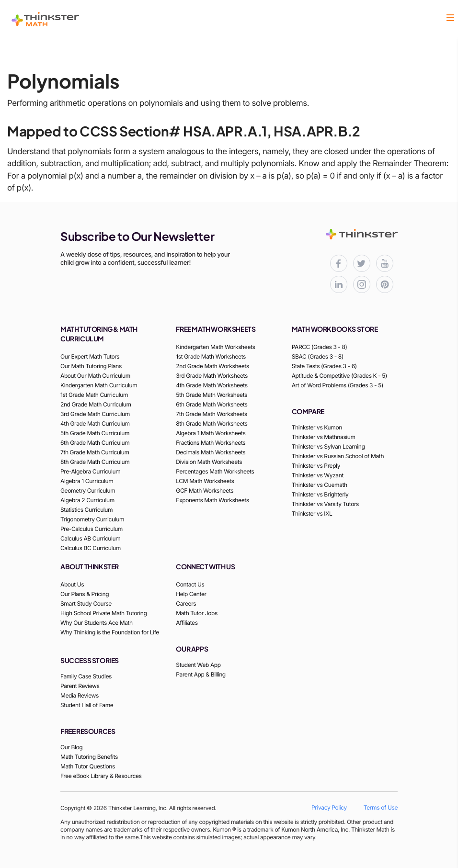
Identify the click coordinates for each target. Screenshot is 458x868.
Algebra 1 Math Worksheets (211, 433)
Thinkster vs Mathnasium (324, 437)
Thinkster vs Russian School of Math (338, 456)
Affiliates (187, 623)
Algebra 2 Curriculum (87, 500)
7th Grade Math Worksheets (211, 414)
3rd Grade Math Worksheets (212, 376)
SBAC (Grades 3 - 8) (318, 356)
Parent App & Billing (201, 674)
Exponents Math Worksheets (212, 500)
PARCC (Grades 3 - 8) (320, 347)
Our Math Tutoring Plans (91, 366)
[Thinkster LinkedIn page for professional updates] (339, 284)
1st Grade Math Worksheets (211, 356)
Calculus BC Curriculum (91, 548)
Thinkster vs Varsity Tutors (325, 504)
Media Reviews (80, 695)
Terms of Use (381, 807)
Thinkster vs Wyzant (318, 475)
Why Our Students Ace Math (97, 623)
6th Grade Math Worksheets (212, 404)
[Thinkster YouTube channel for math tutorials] (385, 263)
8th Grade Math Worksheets (212, 423)
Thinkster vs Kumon (317, 427)
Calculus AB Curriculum (90, 538)
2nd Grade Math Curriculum (96, 404)
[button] (450, 19)
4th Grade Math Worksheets (212, 385)
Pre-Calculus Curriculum (92, 529)
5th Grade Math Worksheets (212, 395)
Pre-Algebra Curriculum (90, 471)
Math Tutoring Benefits (89, 757)
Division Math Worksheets (209, 462)
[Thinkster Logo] (45, 19)
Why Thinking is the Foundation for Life (110, 632)
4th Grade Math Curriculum (95, 423)
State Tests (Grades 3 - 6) (324, 366)
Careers (186, 603)
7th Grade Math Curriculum (95, 452)
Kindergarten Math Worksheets (215, 347)
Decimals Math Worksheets (211, 452)
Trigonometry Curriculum (92, 519)
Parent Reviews (80, 686)
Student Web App (198, 665)
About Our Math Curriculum (95, 376)
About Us (72, 584)
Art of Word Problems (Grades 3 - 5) (338, 385)
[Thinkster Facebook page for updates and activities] (339, 263)
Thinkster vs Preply (316, 466)
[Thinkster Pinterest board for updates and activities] (385, 284)
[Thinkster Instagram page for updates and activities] (362, 284)
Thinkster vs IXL (312, 513)
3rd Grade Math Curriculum (95, 414)
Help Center (191, 594)
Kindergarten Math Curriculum (99, 385)
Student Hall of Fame (87, 705)
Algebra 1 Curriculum (87, 481)
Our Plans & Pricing (85, 594)
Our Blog (71, 747)
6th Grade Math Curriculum (95, 443)
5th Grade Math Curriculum (95, 433)
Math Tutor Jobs (197, 613)
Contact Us (190, 584)
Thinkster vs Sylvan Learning (328, 446)
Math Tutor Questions (88, 766)
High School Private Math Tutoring (104, 613)
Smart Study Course (86, 603)
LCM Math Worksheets (205, 481)
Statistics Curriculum (86, 510)
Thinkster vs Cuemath (320, 485)
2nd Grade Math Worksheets (212, 366)
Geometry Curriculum (88, 490)
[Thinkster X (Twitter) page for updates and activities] (362, 263)
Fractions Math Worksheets (211, 443)
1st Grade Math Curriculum (94, 395)
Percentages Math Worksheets (215, 471)
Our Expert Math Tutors (90, 356)
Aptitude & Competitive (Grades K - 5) (339, 376)
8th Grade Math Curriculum (95, 462)
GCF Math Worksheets (205, 490)
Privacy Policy (329, 807)
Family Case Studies (86, 676)
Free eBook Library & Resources (101, 776)
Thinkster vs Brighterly (320, 494)
